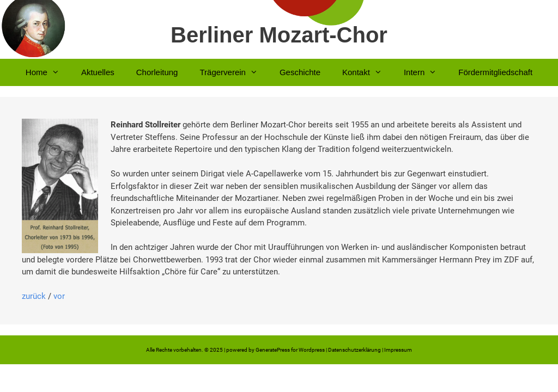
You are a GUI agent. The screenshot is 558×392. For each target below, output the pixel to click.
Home (48, 72)
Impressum (398, 350)
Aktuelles (98, 72)
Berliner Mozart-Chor (279, 35)
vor (59, 296)
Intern (426, 72)
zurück (34, 296)
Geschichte (300, 72)
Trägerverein (234, 72)
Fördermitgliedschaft (495, 72)
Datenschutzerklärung (354, 350)
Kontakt (368, 72)
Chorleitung (157, 72)
